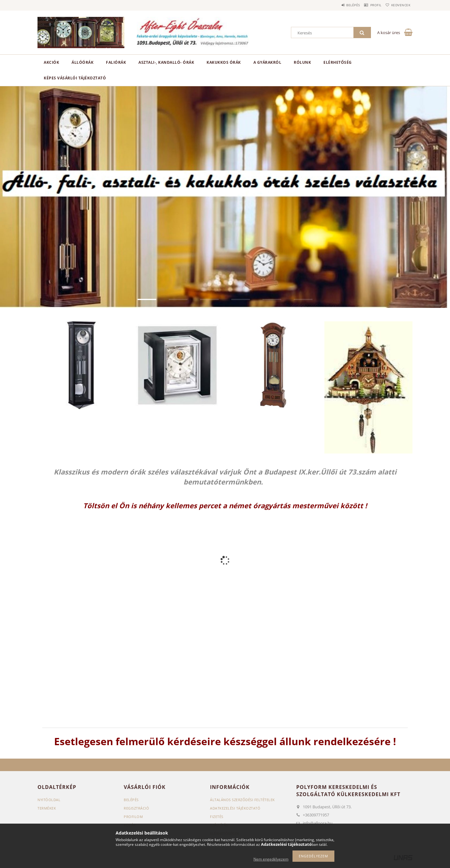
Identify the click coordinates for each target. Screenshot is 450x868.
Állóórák (82, 62)
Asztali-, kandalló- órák (166, 62)
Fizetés (217, 817)
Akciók (51, 62)
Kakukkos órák (224, 62)
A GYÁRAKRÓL (267, 62)
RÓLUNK (302, 62)
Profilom (133, 817)
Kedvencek (398, 5)
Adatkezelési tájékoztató (235, 808)
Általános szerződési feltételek (242, 800)
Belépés (340, 5)
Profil (368, 5)
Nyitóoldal (49, 800)
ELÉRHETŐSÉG (338, 62)
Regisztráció (136, 808)
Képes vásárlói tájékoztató (75, 78)
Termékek (47, 808)
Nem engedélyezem (271, 859)
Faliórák (116, 62)
